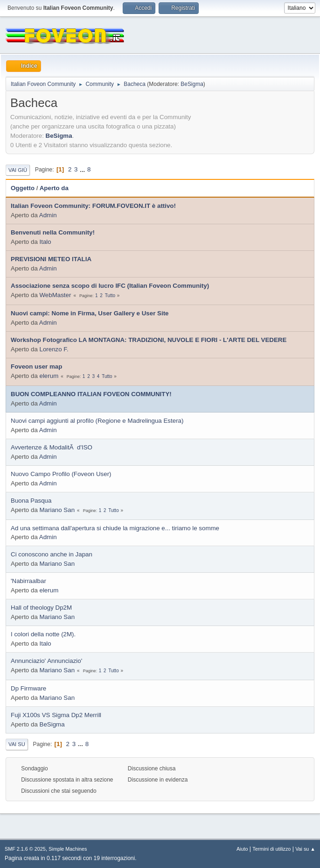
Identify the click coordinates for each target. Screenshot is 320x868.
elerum (49, 376)
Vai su (17, 744)
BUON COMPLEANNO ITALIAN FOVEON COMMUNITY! (91, 394)
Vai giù (18, 170)
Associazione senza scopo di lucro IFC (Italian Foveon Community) (110, 286)
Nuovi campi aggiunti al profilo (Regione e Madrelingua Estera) (97, 421)
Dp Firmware (28, 688)
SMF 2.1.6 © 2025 (25, 849)
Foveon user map (36, 366)
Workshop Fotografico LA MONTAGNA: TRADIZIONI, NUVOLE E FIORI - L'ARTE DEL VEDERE (149, 340)
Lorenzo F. (54, 349)
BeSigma (192, 84)
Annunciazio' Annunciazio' (46, 661)
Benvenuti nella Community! (53, 232)
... (83, 169)
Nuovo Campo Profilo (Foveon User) (61, 474)
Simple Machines (68, 849)
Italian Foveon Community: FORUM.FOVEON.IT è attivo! (93, 206)
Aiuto (242, 849)
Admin (48, 215)
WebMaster (56, 295)
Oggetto (23, 188)
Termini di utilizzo (271, 849)
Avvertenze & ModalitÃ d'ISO (52, 447)
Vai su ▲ (305, 849)
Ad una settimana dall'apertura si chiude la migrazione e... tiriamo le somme (115, 528)
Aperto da (54, 188)
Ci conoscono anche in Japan (52, 554)
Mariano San (57, 510)
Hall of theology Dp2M (41, 608)
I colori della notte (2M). (43, 634)
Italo (45, 242)
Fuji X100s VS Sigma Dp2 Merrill (56, 715)
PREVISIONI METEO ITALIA (51, 259)
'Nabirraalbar (28, 581)
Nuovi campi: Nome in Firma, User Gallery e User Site (90, 313)
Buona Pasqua (31, 501)
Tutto (110, 295)
